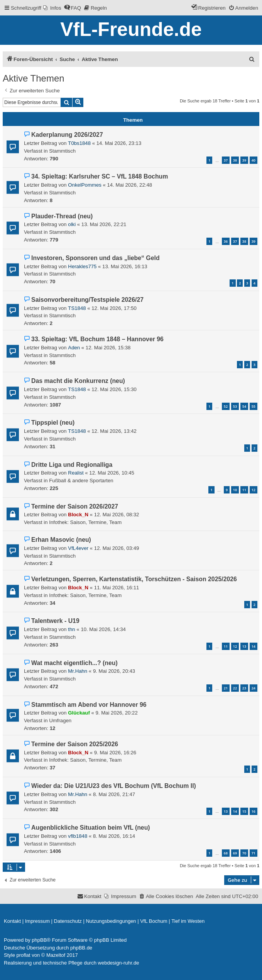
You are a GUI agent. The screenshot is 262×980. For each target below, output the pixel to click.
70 (244, 853)
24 (254, 688)
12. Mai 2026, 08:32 (117, 515)
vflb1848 (78, 836)
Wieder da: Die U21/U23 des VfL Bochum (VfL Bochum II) (114, 786)
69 (235, 853)
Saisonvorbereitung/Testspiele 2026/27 (87, 300)
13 (244, 646)
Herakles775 (82, 266)
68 (226, 853)
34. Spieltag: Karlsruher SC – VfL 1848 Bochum (100, 176)
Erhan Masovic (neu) (61, 540)
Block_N (78, 515)
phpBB (39, 940)
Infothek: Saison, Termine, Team (85, 522)
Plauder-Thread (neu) (62, 216)
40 (254, 160)
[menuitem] (52, 8)
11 (244, 490)
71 (254, 853)
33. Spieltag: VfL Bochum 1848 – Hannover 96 (97, 339)
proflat (24, 955)
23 (244, 688)
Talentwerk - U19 (55, 621)
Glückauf (79, 713)
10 (235, 490)
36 (226, 241)
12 (254, 490)
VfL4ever (78, 548)
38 (235, 160)
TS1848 (77, 308)
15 (244, 811)
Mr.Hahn (78, 671)
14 (254, 646)
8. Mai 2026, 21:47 (114, 794)
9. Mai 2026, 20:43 (114, 671)
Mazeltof (56, 955)
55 (254, 406)
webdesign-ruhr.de (119, 963)
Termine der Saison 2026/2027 (75, 506)
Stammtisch (62, 151)
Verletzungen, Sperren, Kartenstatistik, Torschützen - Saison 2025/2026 (134, 579)
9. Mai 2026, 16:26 (115, 753)
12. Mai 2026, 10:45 (112, 473)
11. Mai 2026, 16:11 (117, 588)
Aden (74, 348)
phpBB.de (81, 948)
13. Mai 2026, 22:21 (104, 224)
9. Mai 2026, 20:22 (116, 713)
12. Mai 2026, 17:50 (114, 308)
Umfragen (60, 721)
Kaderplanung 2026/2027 (67, 135)
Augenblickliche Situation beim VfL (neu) (91, 828)
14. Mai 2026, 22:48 (130, 185)
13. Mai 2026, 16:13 (125, 266)
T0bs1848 (79, 143)
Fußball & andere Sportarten (81, 481)
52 (226, 406)
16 (254, 811)
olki (72, 224)
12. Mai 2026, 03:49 (117, 548)
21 (226, 688)
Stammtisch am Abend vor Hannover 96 (89, 705)
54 (244, 406)
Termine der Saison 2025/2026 (75, 744)
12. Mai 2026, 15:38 (108, 348)
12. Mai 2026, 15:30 (114, 389)
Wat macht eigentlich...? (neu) (74, 663)
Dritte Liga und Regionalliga (72, 465)
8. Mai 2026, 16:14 (114, 836)
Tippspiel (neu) (53, 423)
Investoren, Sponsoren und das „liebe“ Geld (95, 258)
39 (244, 160)
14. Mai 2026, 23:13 (119, 143)
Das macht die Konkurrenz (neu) (78, 381)
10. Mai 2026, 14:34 (103, 629)
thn (71, 629)
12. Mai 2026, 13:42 (114, 431)
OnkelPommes (85, 185)
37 (226, 160)
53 (235, 406)
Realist (76, 473)
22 (235, 688)
